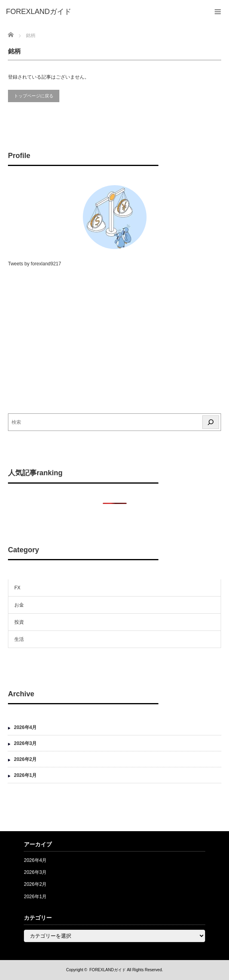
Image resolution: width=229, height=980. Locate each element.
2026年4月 (25, 727)
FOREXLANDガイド (108, 970)
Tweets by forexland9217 (34, 264)
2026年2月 (25, 759)
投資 (19, 622)
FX (17, 588)
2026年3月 (25, 743)
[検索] (211, 422)
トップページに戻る (34, 96)
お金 (19, 605)
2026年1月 (25, 775)
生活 (19, 639)
